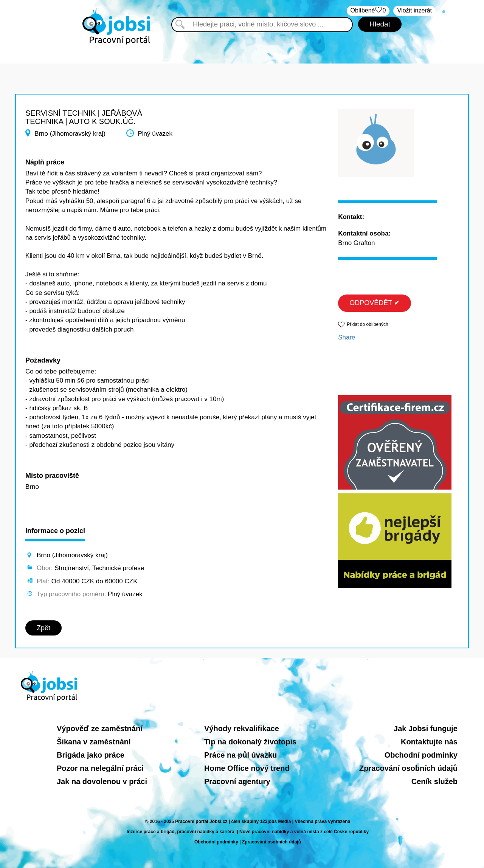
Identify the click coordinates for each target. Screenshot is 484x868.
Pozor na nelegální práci (100, 768)
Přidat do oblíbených (367, 324)
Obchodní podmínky (421, 755)
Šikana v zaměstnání (94, 742)
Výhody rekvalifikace (242, 728)
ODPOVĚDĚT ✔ (375, 303)
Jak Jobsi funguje (426, 728)
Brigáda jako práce (91, 755)
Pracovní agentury (237, 781)
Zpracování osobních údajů (408, 768)
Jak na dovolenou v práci (102, 781)
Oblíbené (368, 11)
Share (347, 337)
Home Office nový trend (247, 768)
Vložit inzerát (414, 10)
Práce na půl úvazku (240, 755)
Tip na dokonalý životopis (250, 742)
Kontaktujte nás (429, 742)
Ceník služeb (434, 781)
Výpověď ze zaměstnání (100, 728)
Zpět (43, 628)
